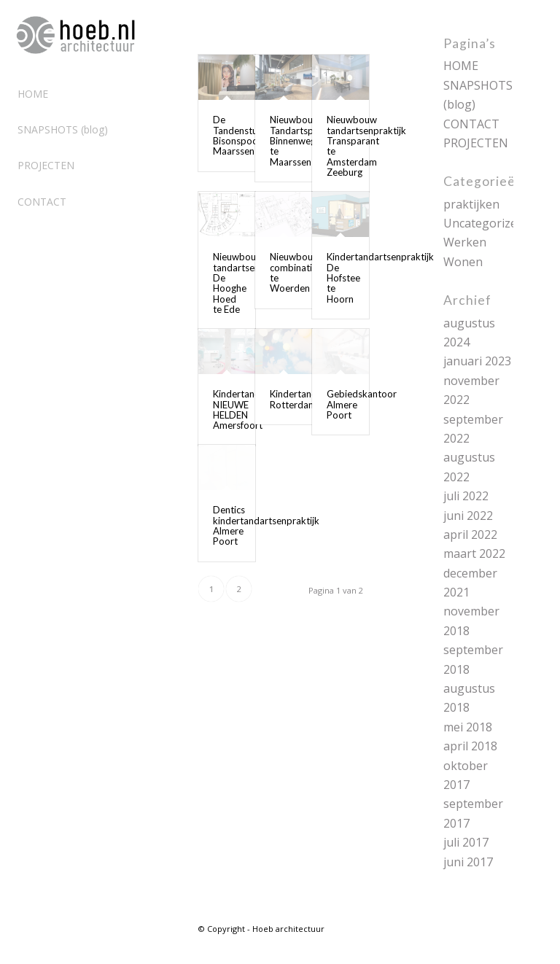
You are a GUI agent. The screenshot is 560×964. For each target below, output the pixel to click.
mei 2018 (468, 727)
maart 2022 (474, 553)
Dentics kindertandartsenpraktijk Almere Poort (266, 525)
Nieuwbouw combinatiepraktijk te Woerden (310, 272)
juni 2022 (468, 516)
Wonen (463, 262)
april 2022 (470, 535)
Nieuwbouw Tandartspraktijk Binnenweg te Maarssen (305, 140)
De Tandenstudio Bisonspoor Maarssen (242, 135)
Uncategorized (483, 223)
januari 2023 (477, 361)
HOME (461, 66)
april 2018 (470, 746)
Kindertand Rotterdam (293, 399)
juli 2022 (466, 496)
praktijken (471, 204)
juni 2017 (468, 862)
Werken (465, 242)
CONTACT (471, 124)
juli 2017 (466, 842)
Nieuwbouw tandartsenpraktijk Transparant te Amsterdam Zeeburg (366, 145)
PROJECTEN (476, 143)
